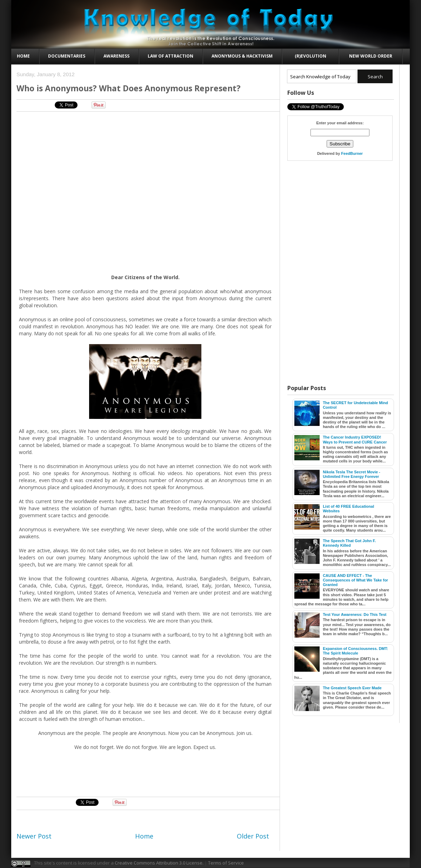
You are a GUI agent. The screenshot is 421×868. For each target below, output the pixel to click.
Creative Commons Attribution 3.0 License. (159, 863)
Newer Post (34, 836)
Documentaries (67, 56)
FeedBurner (352, 153)
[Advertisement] (146, 133)
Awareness (116, 56)
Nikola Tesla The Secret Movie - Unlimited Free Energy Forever (352, 474)
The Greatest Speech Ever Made (352, 688)
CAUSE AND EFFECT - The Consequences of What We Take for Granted (355, 580)
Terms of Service (226, 863)
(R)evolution (310, 56)
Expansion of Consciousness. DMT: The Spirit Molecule (355, 651)
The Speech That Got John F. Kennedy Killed (349, 543)
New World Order (371, 56)
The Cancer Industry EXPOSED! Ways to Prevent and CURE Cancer (355, 439)
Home (23, 56)
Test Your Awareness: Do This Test (355, 614)
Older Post (253, 836)
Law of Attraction (171, 56)
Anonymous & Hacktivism (242, 56)
